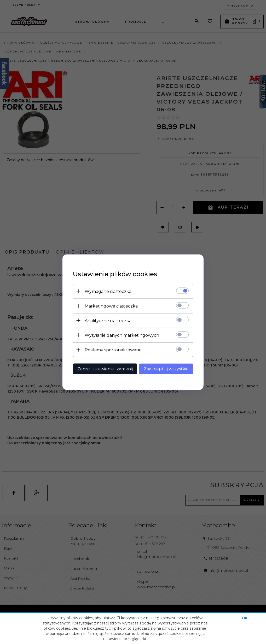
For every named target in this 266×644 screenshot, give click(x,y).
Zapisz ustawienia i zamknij (105, 369)
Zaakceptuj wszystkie (166, 369)
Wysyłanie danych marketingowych (122, 335)
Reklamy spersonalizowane (113, 350)
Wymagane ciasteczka (108, 291)
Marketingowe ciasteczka (111, 306)
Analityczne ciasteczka (108, 320)
